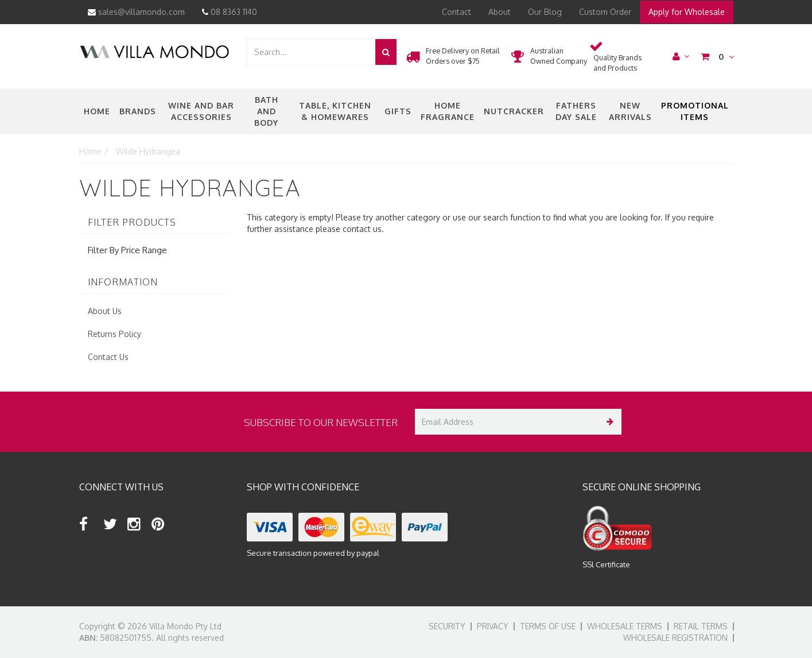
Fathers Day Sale (576, 111)
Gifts (398, 111)
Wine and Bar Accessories (201, 111)
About (500, 12)
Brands (138, 111)
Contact (456, 12)
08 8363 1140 (230, 12)
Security (447, 626)
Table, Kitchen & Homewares (335, 111)
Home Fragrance (448, 111)
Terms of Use (548, 626)
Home (97, 111)
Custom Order (605, 12)
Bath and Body (266, 111)
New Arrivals (630, 111)
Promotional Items (695, 111)
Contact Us (108, 357)
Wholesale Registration (675, 638)
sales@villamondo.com (136, 12)
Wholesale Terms (625, 626)
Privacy (493, 626)
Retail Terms (701, 626)
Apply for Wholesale (687, 12)
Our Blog (545, 12)
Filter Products (132, 223)
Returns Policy (114, 334)
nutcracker (514, 111)
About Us (105, 311)
